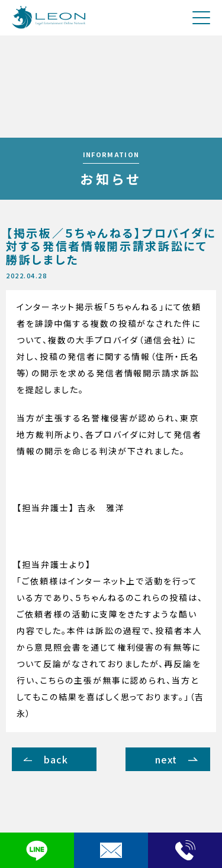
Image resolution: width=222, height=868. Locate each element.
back (56, 759)
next (166, 759)
